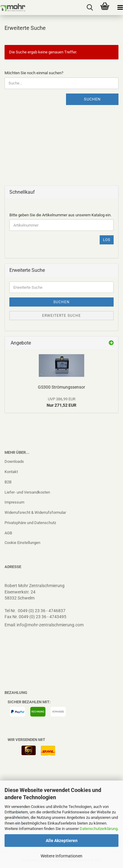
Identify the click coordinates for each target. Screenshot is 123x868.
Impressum (14, 502)
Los (107, 240)
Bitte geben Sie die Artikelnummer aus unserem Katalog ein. (60, 215)
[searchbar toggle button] (90, 8)
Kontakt (11, 472)
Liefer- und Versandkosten (27, 492)
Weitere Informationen (62, 856)
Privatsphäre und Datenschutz (30, 523)
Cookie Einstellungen (22, 543)
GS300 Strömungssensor (62, 387)
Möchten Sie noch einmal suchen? (34, 73)
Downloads (14, 461)
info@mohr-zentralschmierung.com (50, 625)
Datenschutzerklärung (99, 829)
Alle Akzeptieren (62, 841)
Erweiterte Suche (62, 316)
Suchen (92, 99)
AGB (8, 533)
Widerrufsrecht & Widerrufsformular (35, 512)
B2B (8, 482)
